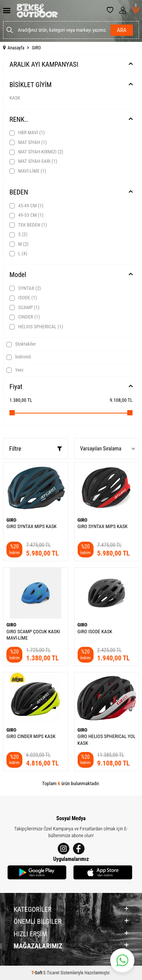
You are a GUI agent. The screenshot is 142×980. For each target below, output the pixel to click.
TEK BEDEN (28, 225)
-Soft (37, 973)
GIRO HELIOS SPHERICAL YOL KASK (107, 740)
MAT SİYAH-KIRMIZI (36, 152)
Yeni (15, 370)
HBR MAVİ (27, 133)
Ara (122, 30)
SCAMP (24, 308)
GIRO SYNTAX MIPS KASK (31, 526)
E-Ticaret (51, 973)
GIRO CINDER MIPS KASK (31, 736)
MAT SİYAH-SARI (33, 161)
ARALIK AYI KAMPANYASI (44, 64)
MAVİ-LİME (28, 171)
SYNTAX (25, 288)
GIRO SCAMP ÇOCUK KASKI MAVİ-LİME (33, 635)
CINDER (25, 317)
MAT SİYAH (28, 142)
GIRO (11, 520)
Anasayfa (14, 48)
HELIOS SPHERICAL (36, 327)
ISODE (23, 298)
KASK (15, 98)
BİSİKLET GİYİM (30, 85)
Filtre (36, 449)
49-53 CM (27, 215)
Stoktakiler (21, 344)
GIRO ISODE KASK (95, 632)
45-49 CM (27, 206)
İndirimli (19, 357)
